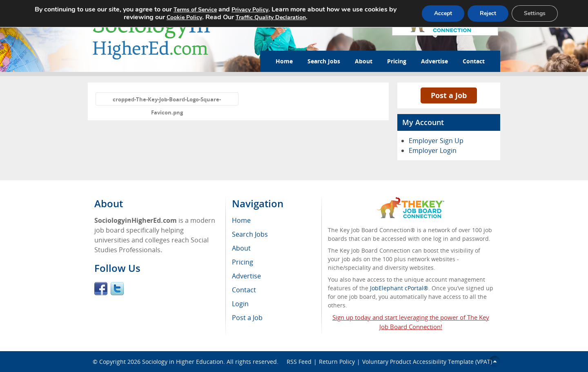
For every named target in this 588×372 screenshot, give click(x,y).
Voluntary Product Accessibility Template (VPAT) (427, 362)
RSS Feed (299, 362)
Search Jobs (324, 61)
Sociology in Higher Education (183, 362)
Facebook (101, 289)
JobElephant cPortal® (399, 288)
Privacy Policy (250, 10)
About (364, 61)
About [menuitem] (241, 248)
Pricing (397, 61)
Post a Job (449, 95)
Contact (474, 61)
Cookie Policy (184, 17)
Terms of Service (195, 10)
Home (284, 61)
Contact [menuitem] (244, 290)
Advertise (434, 61)
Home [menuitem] (241, 220)
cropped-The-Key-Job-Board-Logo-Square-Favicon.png (167, 101)
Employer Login (433, 150)
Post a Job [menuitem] (247, 318)
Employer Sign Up (436, 141)
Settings (535, 13)
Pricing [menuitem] (243, 262)
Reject (488, 13)
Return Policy (337, 362)
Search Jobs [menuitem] (250, 234)
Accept (443, 13)
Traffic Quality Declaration (271, 17)
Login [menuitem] (240, 304)
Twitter (117, 289)
